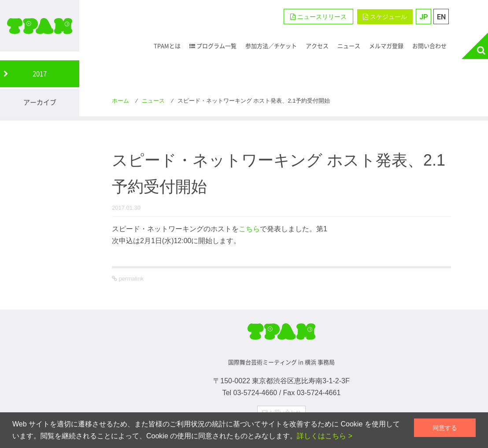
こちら (249, 229)
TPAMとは (167, 46)
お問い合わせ (429, 46)
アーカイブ (40, 102)
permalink (130, 279)
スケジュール (385, 17)
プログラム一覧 (213, 46)
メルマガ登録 (386, 46)
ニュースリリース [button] (318, 17)
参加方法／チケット (271, 46)
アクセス (317, 46)
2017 (40, 74)
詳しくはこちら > (325, 436)
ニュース (349, 46)
